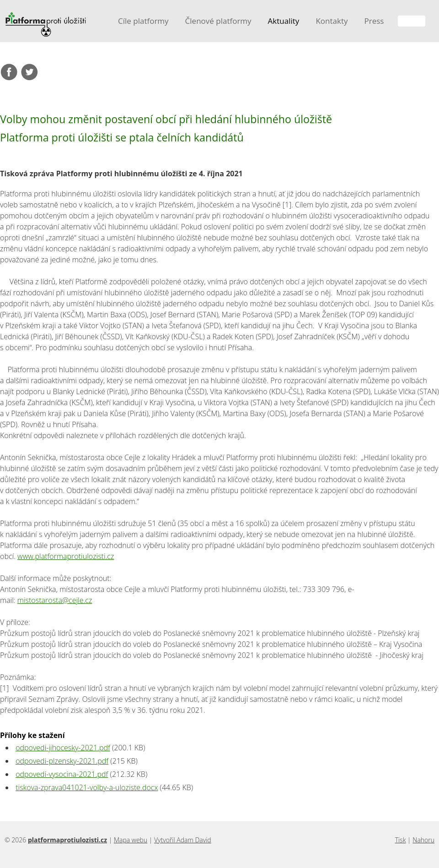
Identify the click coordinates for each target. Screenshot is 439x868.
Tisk (401, 840)
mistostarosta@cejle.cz (55, 600)
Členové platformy (218, 21)
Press (374, 21)
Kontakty (332, 21)
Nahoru (423, 840)
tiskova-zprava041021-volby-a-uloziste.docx (87, 787)
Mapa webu (131, 840)
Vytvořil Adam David (183, 840)
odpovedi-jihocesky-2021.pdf (63, 748)
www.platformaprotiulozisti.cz (66, 556)
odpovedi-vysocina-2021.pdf (62, 774)
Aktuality (284, 21)
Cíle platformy (143, 21)
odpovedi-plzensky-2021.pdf (62, 761)
